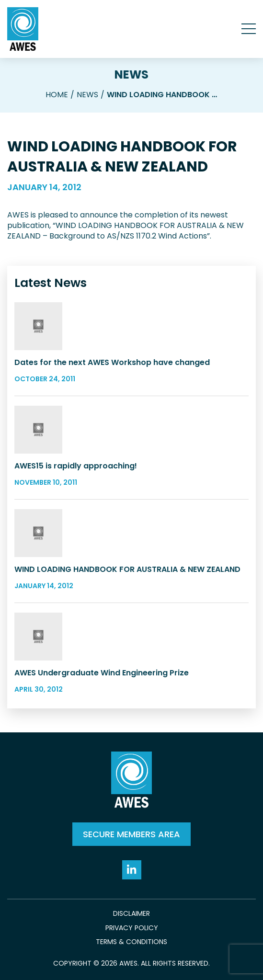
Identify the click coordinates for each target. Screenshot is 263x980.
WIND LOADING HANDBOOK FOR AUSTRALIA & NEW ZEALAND (127, 569)
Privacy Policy (132, 928)
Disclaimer (131, 914)
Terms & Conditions (131, 942)
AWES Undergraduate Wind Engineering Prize (102, 673)
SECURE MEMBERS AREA (131, 834)
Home (57, 95)
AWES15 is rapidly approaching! (76, 466)
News (131, 74)
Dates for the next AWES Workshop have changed (112, 362)
